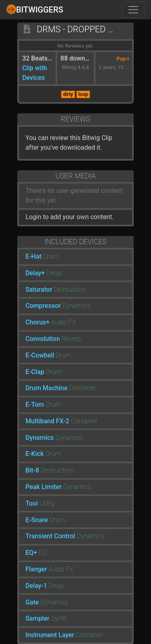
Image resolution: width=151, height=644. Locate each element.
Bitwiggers (35, 9)
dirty (68, 94)
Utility (47, 503)
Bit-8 (32, 470)
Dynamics (76, 306)
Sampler (37, 618)
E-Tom (35, 405)
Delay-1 (36, 586)
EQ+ (31, 553)
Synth (59, 618)
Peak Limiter (43, 487)
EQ (43, 553)
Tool (32, 503)
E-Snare (37, 520)
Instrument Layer (50, 635)
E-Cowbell (40, 355)
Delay (54, 273)
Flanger (36, 569)
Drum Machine (46, 388)
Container (82, 388)
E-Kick (34, 454)
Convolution (43, 339)
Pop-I (123, 59)
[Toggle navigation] (133, 10)
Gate (32, 602)
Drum (51, 256)
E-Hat (33, 256)
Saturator (39, 290)
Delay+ (35, 273)
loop (83, 94)
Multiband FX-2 (47, 421)
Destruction (70, 290)
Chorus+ (37, 322)
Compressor (43, 306)
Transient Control (50, 536)
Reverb (71, 339)
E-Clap (35, 372)
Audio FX (64, 322)
